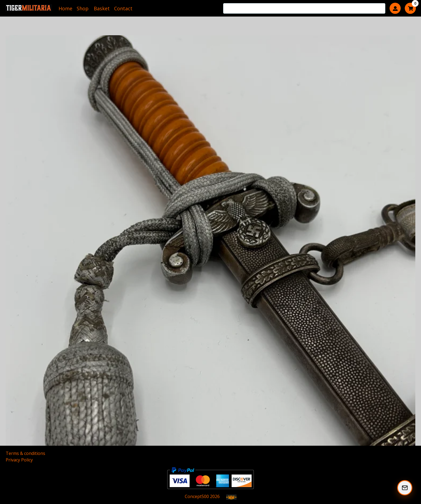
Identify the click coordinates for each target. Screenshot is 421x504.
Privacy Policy (19, 460)
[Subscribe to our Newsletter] (405, 488)
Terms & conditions (25, 453)
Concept (197, 496)
